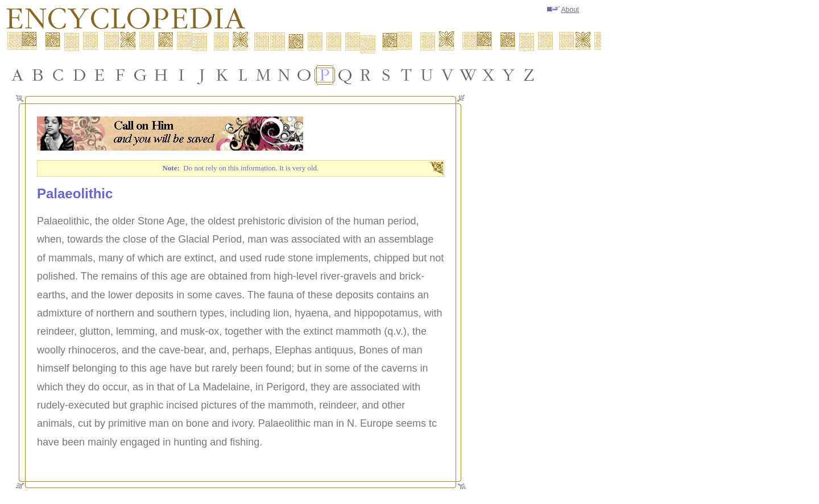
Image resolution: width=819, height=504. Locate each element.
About (563, 10)
